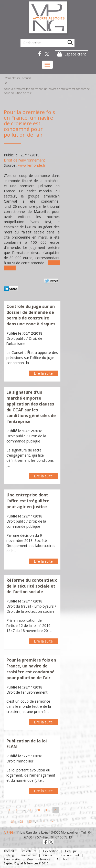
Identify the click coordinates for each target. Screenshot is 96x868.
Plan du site (12, 859)
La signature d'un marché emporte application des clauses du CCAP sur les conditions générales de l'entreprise (31, 407)
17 (30, 810)
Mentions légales (38, 859)
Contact (49, 855)
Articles (62, 859)
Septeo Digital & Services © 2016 (26, 863)
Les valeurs (28, 851)
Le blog (9, 855)
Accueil (26, 78)
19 (47, 810)
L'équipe (71, 851)
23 (30, 822)
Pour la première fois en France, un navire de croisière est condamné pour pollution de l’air (47, 91)
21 (13, 822)
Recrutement (70, 855)
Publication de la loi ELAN (27, 744)
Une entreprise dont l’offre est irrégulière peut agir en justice (28, 501)
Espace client (75, 54)
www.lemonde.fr (32, 165)
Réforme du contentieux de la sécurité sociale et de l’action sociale (32, 586)
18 (38, 810)
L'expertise (51, 851)
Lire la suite (43, 373)
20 (56, 810)
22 (22, 822)
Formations (29, 855)
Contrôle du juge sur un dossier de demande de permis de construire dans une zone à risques (31, 315)
